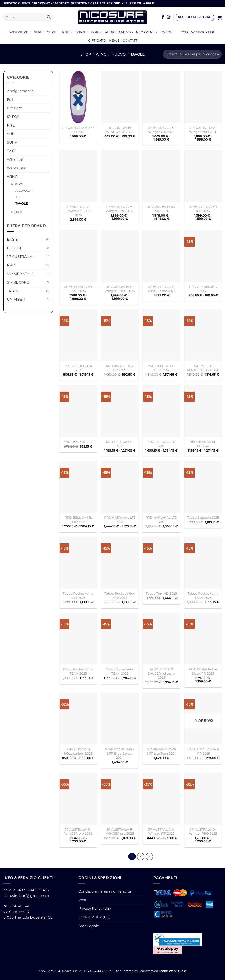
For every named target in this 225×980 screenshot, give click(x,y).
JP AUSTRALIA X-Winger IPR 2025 (161, 832)
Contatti (130, 40)
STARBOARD (18, 282)
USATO (17, 212)
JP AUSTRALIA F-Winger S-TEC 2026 (120, 289)
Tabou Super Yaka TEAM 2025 (120, 671)
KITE (67, 32)
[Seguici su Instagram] (169, 17)
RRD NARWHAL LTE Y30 (120, 520)
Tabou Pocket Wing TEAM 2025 (203, 596)
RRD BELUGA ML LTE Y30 (203, 444)
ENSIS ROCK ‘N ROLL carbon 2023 (78, 751)
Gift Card (15, 108)
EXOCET (14, 248)
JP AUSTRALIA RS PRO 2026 (161, 209)
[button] (195, 17)
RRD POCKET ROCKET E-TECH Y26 (203, 368)
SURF (53, 32)
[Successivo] (149, 857)
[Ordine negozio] (192, 54)
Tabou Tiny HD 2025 (161, 593)
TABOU (13, 291)
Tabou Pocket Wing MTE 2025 (78, 596)
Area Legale (89, 926)
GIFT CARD (97, 40)
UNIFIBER (16, 299)
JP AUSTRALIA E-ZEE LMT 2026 (78, 130)
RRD (11, 265)
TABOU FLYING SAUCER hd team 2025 (161, 673)
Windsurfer (203, 32)
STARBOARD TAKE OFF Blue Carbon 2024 (120, 753)
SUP (39, 32)
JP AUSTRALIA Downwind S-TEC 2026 (78, 211)
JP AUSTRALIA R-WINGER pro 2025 (78, 832)
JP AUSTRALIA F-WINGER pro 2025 (120, 832)
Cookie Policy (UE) (94, 917)
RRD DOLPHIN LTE (78, 442)
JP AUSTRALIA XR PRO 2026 (78, 289)
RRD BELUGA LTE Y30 (120, 444)
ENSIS (12, 239)
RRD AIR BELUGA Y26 (203, 289)
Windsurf (20, 32)
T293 (184, 32)
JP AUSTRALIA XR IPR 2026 (203, 209)
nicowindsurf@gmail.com (26, 896)
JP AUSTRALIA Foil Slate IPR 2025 (203, 671)
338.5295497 (14, 890)
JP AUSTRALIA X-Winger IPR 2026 (161, 130)
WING (82, 32)
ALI (18, 197)
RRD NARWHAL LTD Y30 (161, 520)
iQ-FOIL (168, 32)
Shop (86, 54)
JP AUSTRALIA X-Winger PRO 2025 (203, 832)
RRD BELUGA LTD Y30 (161, 444)
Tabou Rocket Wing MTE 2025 (120, 596)
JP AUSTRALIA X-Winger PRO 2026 (203, 130)
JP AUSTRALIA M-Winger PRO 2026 (120, 209)
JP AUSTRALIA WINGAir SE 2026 (120, 130)
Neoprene (147, 32)
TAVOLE (21, 204)
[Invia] (49, 17)
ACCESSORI (24, 191)
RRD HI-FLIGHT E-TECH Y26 (161, 368)
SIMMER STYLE (20, 274)
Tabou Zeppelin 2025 (203, 518)
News (114, 40)
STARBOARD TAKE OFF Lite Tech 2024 (161, 751)
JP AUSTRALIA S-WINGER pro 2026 (161, 289)
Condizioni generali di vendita (105, 891)
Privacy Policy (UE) (95, 908)
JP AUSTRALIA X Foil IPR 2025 (203, 751)
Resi (82, 900)
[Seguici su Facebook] (163, 17)
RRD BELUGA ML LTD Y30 (78, 520)
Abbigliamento (119, 32)
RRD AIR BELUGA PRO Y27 (120, 368)
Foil (97, 32)
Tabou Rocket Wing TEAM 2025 (78, 671)
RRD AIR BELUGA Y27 (78, 368)
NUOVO (119, 54)
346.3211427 (39, 890)
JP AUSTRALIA (20, 257)
